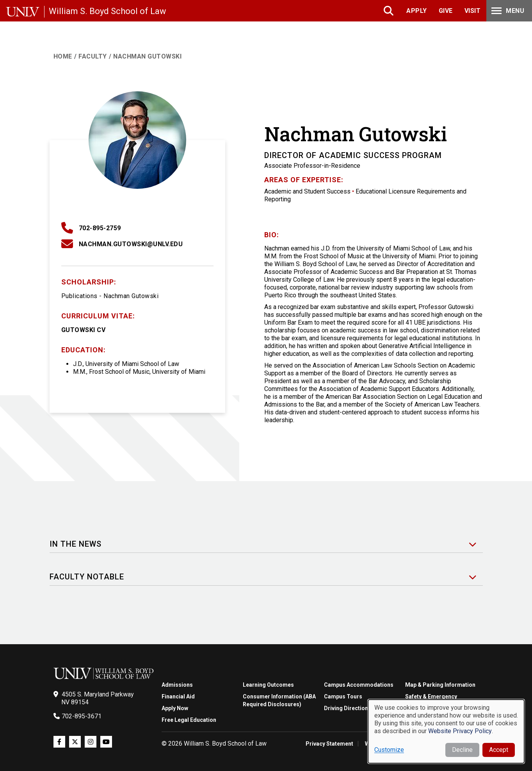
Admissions (177, 685)
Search (389, 11)
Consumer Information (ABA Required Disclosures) (279, 700)
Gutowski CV (84, 330)
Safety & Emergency (431, 696)
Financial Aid (178, 696)
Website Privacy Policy (460, 731)
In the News (76, 544)
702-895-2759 (100, 228)
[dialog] (446, 731)
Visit (473, 11)
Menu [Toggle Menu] (507, 11)
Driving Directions (348, 708)
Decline (462, 750)
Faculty (93, 56)
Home (63, 56)
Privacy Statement (329, 744)
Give (446, 11)
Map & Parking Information (440, 685)
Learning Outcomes (268, 685)
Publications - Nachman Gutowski (110, 296)
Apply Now (175, 708)
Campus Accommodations (359, 685)
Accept (499, 750)
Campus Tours (343, 696)
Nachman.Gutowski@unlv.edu (131, 244)
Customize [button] (389, 750)
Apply (417, 11)
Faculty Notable (87, 577)
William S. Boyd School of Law (108, 11)
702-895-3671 (82, 716)
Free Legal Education (189, 720)
